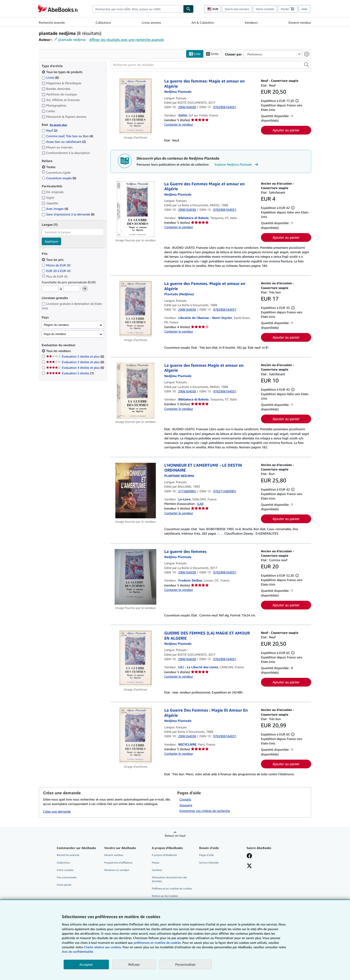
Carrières (157, 870)
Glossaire (186, 805)
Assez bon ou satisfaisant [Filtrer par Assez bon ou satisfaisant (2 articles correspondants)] (64, 142)
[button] (306, 65)
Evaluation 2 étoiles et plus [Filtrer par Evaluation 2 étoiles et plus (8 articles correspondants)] (75, 356)
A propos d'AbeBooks (164, 855)
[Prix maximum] (72, 289)
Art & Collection (203, 22)
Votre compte (265, 9)
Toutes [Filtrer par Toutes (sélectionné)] (49, 167)
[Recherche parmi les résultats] (211, 65)
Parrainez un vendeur (117, 870)
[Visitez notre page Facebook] (249, 856)
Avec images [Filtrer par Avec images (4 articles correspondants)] (55, 209)
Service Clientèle (209, 863)
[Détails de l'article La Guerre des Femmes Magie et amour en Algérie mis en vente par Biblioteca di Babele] (136, 209)
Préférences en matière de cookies (172, 888)
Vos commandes (67, 877)
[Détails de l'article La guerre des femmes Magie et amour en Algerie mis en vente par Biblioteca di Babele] (136, 391)
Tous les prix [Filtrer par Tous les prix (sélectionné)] (53, 260)
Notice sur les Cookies (165, 896)
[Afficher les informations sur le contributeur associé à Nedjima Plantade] (178, 92)
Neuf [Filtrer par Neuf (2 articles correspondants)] (50, 130)
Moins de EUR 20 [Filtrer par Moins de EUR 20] (56, 265)
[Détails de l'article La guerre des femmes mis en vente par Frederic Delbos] (136, 577)
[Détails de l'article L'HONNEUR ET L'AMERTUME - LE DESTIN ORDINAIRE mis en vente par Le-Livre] (136, 491)
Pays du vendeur (55, 334)
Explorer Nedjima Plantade (237, 164)
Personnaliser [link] (185, 964)
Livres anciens (151, 22)
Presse (155, 863)
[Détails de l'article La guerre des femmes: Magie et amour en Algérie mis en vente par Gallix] (136, 106)
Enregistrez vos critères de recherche (205, 811)
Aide (304, 9)
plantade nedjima (72, 40)
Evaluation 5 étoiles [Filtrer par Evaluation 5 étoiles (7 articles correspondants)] (70, 373)
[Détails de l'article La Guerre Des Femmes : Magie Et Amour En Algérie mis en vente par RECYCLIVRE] (136, 736)
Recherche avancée (52, 22)
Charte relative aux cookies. (103, 947)
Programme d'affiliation (118, 863)
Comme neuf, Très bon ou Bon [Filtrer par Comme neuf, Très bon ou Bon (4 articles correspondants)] (67, 136)
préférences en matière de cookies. (158, 943)
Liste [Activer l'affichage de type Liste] (195, 54)
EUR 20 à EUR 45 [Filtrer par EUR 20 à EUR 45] (57, 271)
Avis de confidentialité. (78, 952)
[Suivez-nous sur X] (249, 866)
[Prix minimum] (50, 289)
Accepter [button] (86, 964)
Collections (103, 22)
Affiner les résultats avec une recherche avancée (126, 40)
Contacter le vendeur (179, 124)
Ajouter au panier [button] (286, 130)
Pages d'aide (206, 855)
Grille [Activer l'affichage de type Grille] (212, 54)
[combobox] (138, 9)
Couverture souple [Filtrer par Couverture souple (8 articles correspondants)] (59, 178)
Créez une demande (57, 811)
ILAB (200, 504)
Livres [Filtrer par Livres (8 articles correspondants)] (50, 77)
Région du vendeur (56, 325)
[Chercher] (188, 9)
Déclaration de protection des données (169, 879)
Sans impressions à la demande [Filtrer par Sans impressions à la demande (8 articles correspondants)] (68, 214)
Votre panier (64, 885)
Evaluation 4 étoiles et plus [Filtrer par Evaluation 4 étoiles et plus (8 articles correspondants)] (75, 368)
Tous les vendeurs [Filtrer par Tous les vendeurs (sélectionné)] (59, 351)
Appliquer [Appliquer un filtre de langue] (51, 241)
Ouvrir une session (237, 9)
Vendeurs (251, 22)
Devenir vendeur (300, 22)
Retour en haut (175, 836)
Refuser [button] (134, 964)
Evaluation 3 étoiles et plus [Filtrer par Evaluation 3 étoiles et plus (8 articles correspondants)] (75, 362)
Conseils (185, 799)
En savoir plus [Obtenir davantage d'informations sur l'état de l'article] (58, 125)
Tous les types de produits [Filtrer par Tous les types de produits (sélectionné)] (62, 72)
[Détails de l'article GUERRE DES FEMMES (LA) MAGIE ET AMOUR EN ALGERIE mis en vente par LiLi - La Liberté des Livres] (136, 658)
